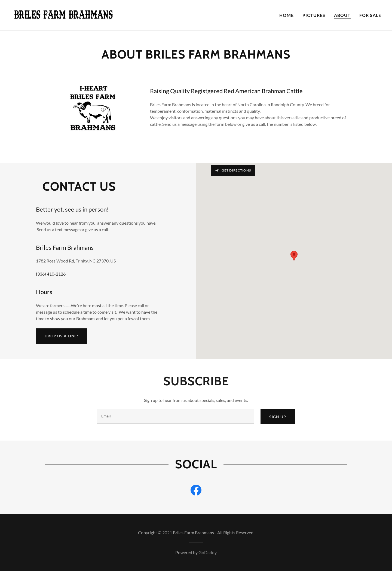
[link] (63, 15)
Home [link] (287, 15)
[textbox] (176, 417)
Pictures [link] (314, 15)
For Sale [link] (370, 15)
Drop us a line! (62, 336)
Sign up (278, 417)
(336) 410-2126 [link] (51, 274)
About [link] (342, 15)
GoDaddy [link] (208, 552)
